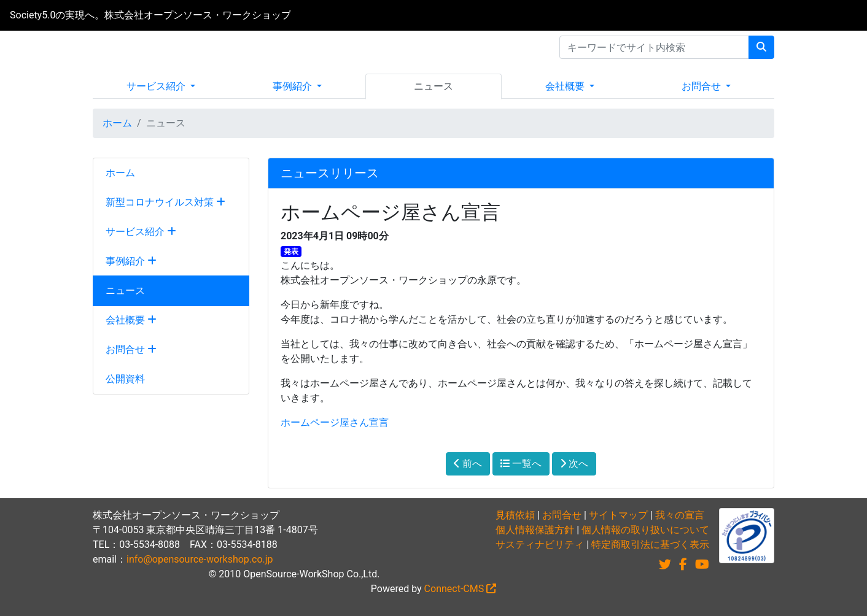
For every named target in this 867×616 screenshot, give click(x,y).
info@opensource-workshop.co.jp (200, 559)
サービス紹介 (157, 86)
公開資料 (125, 379)
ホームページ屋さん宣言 (335, 422)
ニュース (434, 86)
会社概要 (566, 86)
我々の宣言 (680, 515)
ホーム (117, 123)
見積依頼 (515, 515)
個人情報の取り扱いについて (645, 530)
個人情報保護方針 (535, 530)
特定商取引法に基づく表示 (650, 545)
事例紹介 (294, 86)
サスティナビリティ (540, 545)
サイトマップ (618, 515)
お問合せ (702, 86)
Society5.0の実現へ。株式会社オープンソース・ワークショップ (150, 15)
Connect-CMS (461, 589)
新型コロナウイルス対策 (165, 202)
